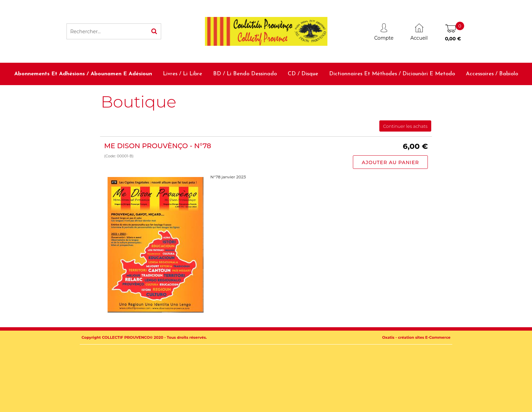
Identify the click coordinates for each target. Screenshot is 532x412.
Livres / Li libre (183, 74)
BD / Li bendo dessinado (245, 74)
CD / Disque (303, 74)
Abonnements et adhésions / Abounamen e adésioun (83, 74)
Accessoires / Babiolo (492, 74)
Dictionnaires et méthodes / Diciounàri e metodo (392, 74)
